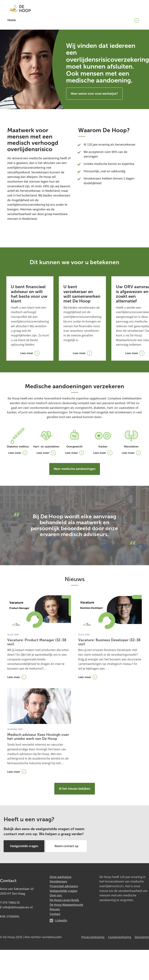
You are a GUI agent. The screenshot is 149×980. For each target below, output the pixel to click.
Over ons (56, 895)
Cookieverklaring (120, 937)
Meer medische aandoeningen (75, 469)
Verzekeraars (58, 881)
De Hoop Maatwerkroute (66, 905)
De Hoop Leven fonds (64, 900)
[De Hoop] (20, 9)
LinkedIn (61, 920)
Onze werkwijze (60, 877)
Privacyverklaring (93, 937)
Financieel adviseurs (64, 886)
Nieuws (55, 909)
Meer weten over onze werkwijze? (94, 94)
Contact (55, 914)
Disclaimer (142, 937)
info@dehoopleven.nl (18, 907)
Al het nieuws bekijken (75, 789)
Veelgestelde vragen (63, 891)
